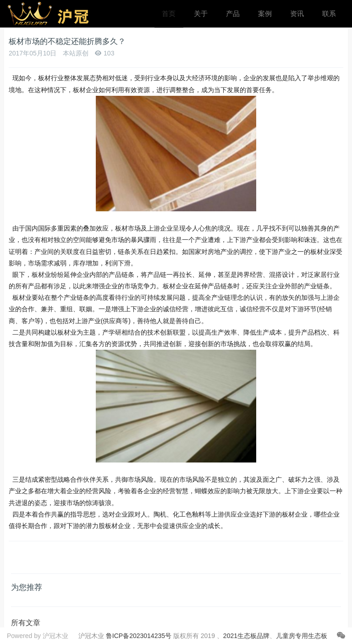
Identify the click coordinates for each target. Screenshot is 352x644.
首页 (169, 14)
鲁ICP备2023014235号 (139, 636)
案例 (265, 14)
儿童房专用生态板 (302, 636)
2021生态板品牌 (246, 636)
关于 (201, 14)
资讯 (297, 14)
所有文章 (26, 623)
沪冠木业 (55, 636)
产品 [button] (233, 14)
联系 (329, 14)
